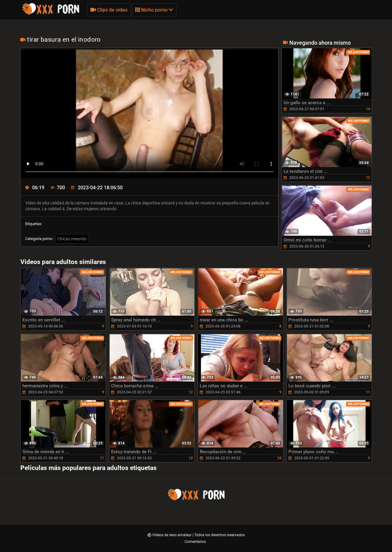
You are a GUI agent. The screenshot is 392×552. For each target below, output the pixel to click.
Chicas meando (72, 239)
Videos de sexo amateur (172, 535)
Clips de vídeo (109, 10)
